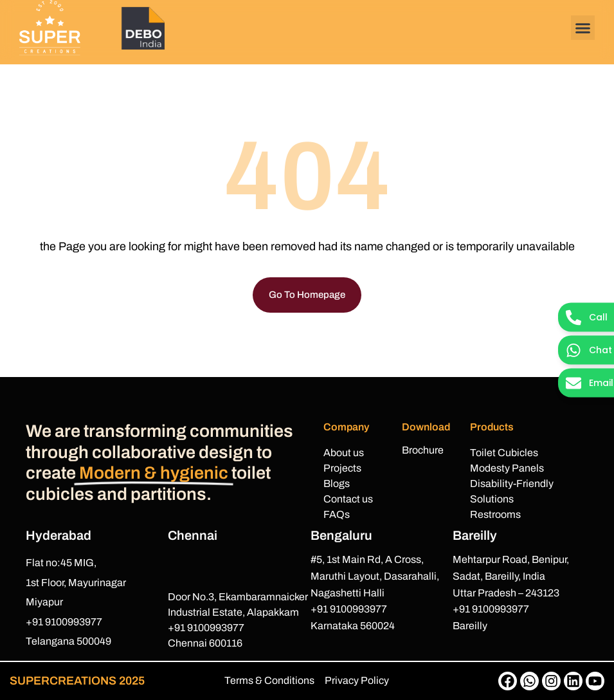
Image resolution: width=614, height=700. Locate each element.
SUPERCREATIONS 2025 (77, 681)
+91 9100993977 (64, 622)
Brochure (423, 450)
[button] (583, 28)
